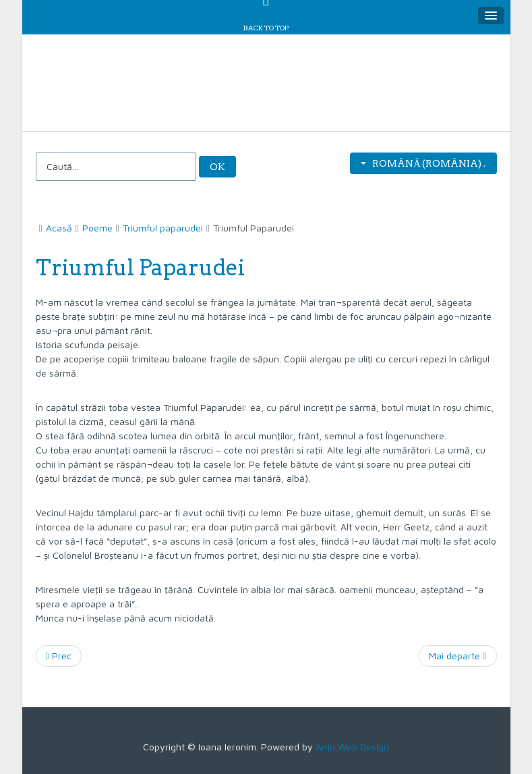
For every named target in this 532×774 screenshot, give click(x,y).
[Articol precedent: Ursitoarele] (59, 656)
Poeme (97, 228)
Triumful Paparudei (140, 268)
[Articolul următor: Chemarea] (457, 656)
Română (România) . (423, 163)
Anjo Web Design (352, 747)
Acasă (59, 228)
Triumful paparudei (163, 228)
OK (217, 167)
